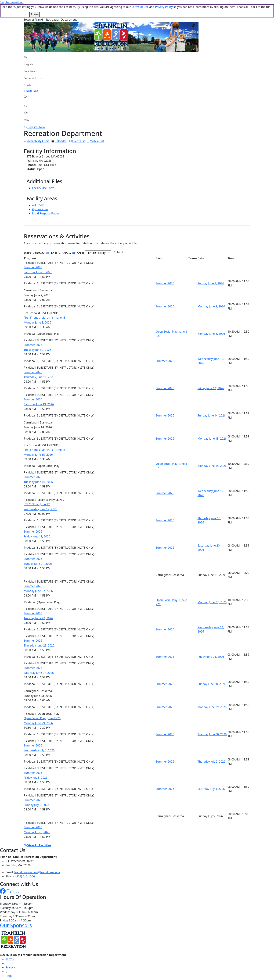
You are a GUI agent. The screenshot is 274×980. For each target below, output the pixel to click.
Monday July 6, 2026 (37, 819)
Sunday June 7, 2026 (211, 270)
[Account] (33, 83)
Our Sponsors (16, 912)
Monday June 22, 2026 (38, 578)
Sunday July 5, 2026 (36, 792)
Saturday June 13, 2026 (39, 391)
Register (29, 51)
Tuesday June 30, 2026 (212, 721)
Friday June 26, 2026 (211, 643)
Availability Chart (37, 128)
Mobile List (97, 128)
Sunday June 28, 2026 (211, 671)
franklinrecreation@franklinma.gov (37, 859)
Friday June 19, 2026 (37, 523)
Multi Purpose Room (46, 200)
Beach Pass (31, 77)
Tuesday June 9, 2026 (37, 336)
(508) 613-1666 (25, 863)
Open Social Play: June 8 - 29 (42, 705)
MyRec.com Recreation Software (37, 978)
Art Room (38, 192)
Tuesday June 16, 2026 (38, 469)
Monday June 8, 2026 (211, 293)
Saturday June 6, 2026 (38, 259)
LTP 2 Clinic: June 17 (37, 491)
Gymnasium (40, 196)
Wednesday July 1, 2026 (39, 737)
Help (9, 963)
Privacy (10, 954)
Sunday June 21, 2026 (38, 550)
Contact (29, 72)
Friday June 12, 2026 (211, 375)
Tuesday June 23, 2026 (38, 605)
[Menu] (26, 107)
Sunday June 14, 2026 (211, 402)
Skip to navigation (12, 2)
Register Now (36, 114)
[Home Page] (33, 44)
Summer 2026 (33, 254)
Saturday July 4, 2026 (211, 776)
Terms (10, 946)
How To (10, 971)
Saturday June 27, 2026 (39, 659)
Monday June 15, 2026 (212, 425)
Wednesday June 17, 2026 (41, 496)
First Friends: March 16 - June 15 (45, 304)
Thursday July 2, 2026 (211, 748)
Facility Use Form (43, 175)
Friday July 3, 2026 (36, 764)
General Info (32, 65)
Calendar (61, 128)
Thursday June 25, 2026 (39, 632)
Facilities (29, 58)
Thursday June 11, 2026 (39, 364)
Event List (78, 128)
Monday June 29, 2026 (212, 694)
